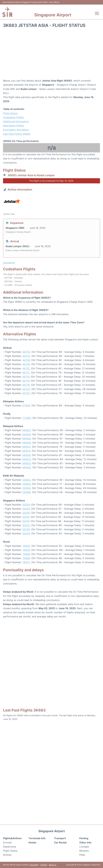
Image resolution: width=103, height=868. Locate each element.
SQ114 (26, 517)
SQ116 (26, 521)
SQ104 (26, 505)
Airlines (7, 855)
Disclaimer (34, 865)
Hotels (32, 842)
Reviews (84, 851)
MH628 (27, 467)
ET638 (26, 405)
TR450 (26, 546)
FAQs (82, 855)
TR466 (26, 554)
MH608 (27, 443)
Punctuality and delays (16, 130)
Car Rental (60, 842)
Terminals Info (37, 838)
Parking (84, 838)
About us (53, 865)
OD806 (26, 488)
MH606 (27, 439)
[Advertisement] (51, 54)
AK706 (26, 364)
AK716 (26, 381)
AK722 (26, 393)
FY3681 (27, 418)
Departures (9, 847)
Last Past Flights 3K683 (17, 134)
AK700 (26, 352)
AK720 (26, 389)
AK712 (26, 373)
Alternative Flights (13, 126)
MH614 (26, 451)
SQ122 (26, 525)
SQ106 (26, 509)
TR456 (26, 550)
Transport (60, 838)
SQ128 (26, 533)
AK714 (26, 377)
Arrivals (7, 842)
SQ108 (26, 513)
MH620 (27, 459)
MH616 (26, 455)
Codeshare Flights (13, 117)
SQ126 (26, 529)
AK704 (26, 360)
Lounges (84, 847)
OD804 (26, 484)
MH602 (27, 430)
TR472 (26, 562)
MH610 (26, 447)
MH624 (27, 463)
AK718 (26, 385)
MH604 (27, 434)
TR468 (26, 558)
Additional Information (16, 121)
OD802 (27, 480)
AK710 (26, 368)
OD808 (27, 492)
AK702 (26, 356)
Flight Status (10, 113)
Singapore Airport (53, 15)
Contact (44, 865)
